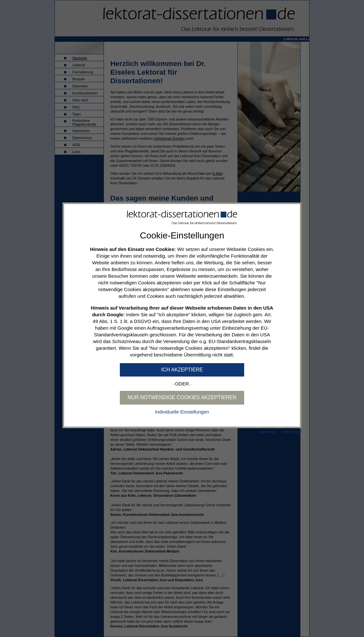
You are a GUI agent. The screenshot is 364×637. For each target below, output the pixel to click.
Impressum (267, 432)
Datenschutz (292, 432)
